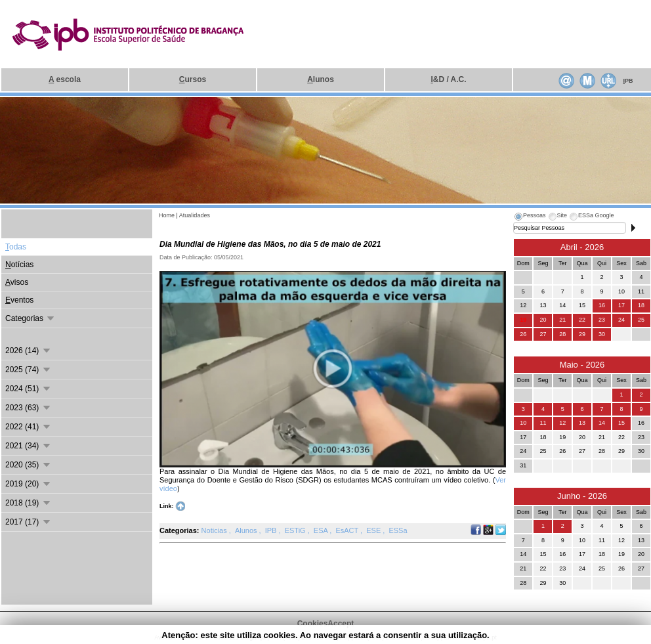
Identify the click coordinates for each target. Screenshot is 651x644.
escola (65, 79)
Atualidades (195, 215)
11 (543, 423)
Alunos (247, 530)
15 (621, 423)
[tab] (530, 217)
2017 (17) (29, 522)
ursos (193, 79)
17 (621, 305)
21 (562, 320)
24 (621, 320)
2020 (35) (29, 465)
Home (167, 215)
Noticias (215, 530)
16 (602, 305)
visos (17, 282)
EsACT (348, 530)
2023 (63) (29, 408)
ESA (322, 530)
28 (562, 334)
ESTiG (296, 530)
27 (543, 334)
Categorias (31, 318)
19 (523, 320)
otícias (19, 265)
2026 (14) (29, 351)
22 (582, 320)
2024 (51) (29, 389)
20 (543, 320)
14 (602, 423)
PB (628, 81)
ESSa (398, 530)
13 (582, 423)
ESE (374, 530)
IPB (272, 530)
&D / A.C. (448, 79)
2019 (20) (29, 484)
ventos (19, 300)
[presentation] (530, 217)
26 (523, 334)
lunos (321, 79)
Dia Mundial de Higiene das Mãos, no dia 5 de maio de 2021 (270, 244)
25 (641, 320)
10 (523, 423)
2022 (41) (29, 427)
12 (562, 423)
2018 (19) (29, 503)
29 (582, 334)
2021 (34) (29, 446)
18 (641, 305)
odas (16, 247)
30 (602, 334)
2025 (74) (29, 370)
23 (602, 320)
